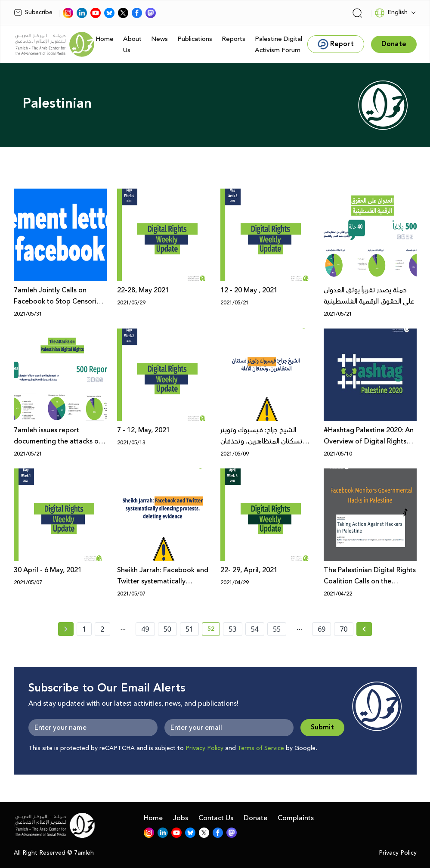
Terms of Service (261, 748)
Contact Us (216, 818)
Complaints (296, 818)
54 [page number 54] (255, 629)
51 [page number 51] (189, 629)
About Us (132, 45)
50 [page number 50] (167, 629)
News (159, 39)
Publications (195, 39)
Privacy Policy (204, 748)
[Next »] (364, 629)
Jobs (181, 818)
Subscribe (33, 12)
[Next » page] (364, 629)
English (391, 13)
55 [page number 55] (277, 629)
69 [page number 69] (322, 629)
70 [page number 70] (343, 629)
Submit (322, 727)
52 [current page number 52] (214, 630)
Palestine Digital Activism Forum (278, 45)
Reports (234, 39)
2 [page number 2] (102, 629)
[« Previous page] (66, 629)
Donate (255, 818)
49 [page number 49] (145, 629)
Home (105, 39)
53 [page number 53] (232, 629)
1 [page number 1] (84, 629)
